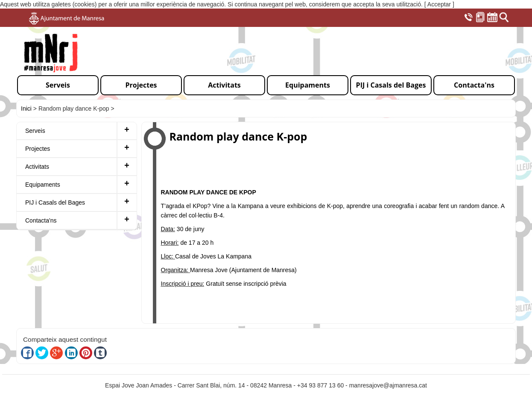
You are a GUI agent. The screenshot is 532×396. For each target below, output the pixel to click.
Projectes (38, 149)
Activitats (37, 167)
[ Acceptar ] (439, 4)
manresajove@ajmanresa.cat (388, 385)
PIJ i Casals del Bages (55, 202)
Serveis (35, 131)
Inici (26, 109)
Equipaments (43, 185)
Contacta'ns (41, 220)
